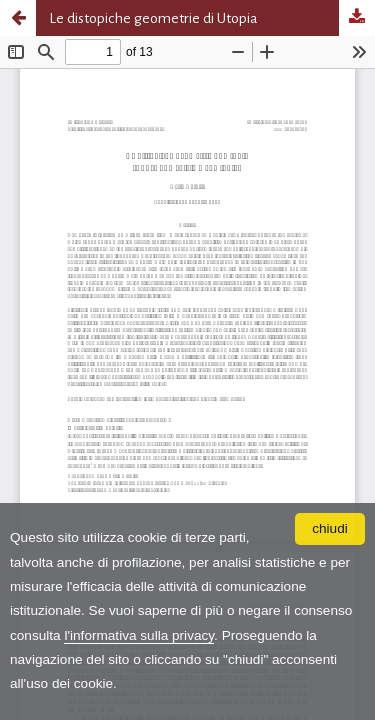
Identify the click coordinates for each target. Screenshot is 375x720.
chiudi (330, 528)
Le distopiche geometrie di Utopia (153, 18)
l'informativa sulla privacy (139, 635)
